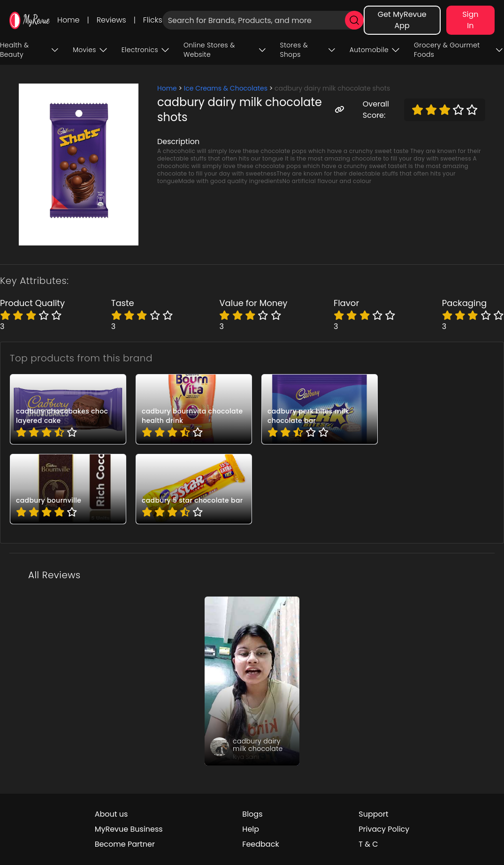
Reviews (111, 20)
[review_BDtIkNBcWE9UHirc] (252, 681)
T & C (368, 844)
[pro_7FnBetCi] (194, 409)
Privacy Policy (384, 829)
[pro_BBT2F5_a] (320, 409)
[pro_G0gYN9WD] (68, 489)
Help (251, 829)
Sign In (470, 20)
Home (68, 20)
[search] (354, 20)
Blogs (252, 814)
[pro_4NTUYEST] (68, 409)
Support (373, 814)
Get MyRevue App (402, 20)
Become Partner (125, 844)
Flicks (153, 20)
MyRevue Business (129, 829)
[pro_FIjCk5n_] (194, 489)
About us (111, 814)
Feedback (260, 844)
